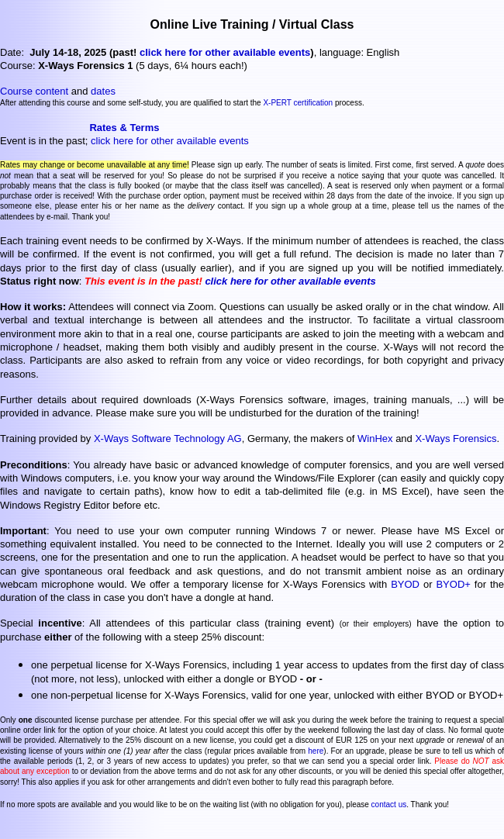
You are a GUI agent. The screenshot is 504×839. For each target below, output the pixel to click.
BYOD (405, 584)
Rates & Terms (124, 128)
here (316, 751)
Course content (34, 91)
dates (103, 91)
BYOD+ (453, 584)
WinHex (375, 438)
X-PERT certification (298, 103)
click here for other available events (225, 52)
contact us (389, 804)
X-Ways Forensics (456, 438)
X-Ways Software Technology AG (168, 438)
